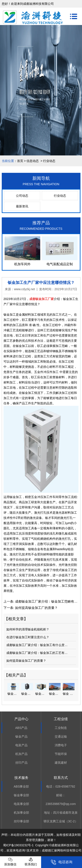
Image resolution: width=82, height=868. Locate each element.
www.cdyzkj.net (24, 289)
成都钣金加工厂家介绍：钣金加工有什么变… (37, 645)
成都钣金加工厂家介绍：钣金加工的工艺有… (37, 653)
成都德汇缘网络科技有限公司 (62, 850)
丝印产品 (21, 763)
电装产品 (21, 745)
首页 (20, 161)
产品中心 (21, 719)
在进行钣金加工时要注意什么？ (28, 637)
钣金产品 (21, 736)
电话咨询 (62, 862)
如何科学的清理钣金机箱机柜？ (28, 629)
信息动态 (33, 161)
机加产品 (21, 754)
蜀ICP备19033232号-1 (18, 845)
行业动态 (60, 196)
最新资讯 (22, 206)
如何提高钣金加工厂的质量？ (36, 608)
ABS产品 (21, 728)
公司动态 (22, 196)
